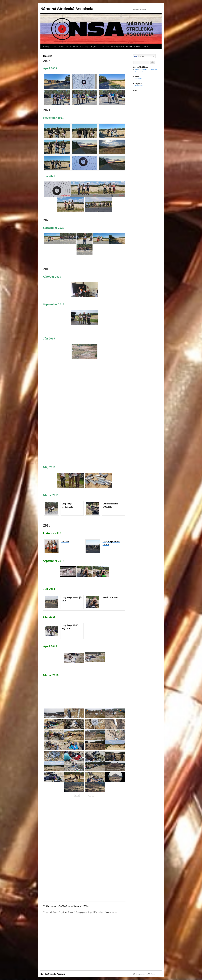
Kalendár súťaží (65, 46)
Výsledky (105, 46)
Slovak (139, 56)
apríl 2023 (138, 79)
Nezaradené (139, 86)
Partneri (137, 46)
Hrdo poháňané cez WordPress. (146, 974)
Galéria (129, 46)
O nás (54, 46)
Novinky (46, 46)
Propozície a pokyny (81, 46)
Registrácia (95, 46)
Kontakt (146, 46)
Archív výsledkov (117, 46)
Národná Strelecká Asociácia (67, 9)
